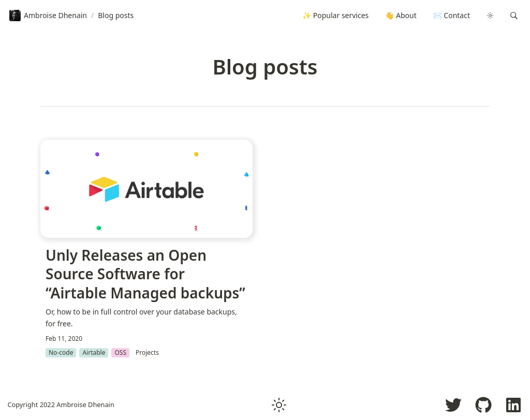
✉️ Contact (452, 15)
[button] (514, 16)
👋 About (401, 15)
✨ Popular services (335, 15)
